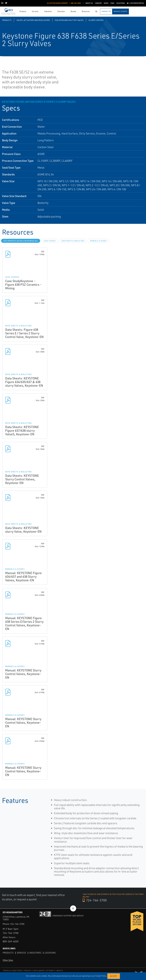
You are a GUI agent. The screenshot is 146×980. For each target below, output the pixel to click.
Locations (50, 953)
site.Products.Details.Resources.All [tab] (21, 241)
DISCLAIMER (39, 971)
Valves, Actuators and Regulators (33, 20)
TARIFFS (59, 971)
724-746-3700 (95, 900)
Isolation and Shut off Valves (69, 20)
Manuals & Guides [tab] (98, 241)
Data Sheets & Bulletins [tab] (73, 241)
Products (7, 20)
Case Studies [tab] (50, 241)
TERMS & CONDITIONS (13, 971)
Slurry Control (96, 20)
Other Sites (8, 960)
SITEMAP (50, 971)
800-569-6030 (11, 941)
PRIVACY (28, 971)
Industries (35, 953)
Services (21, 953)
